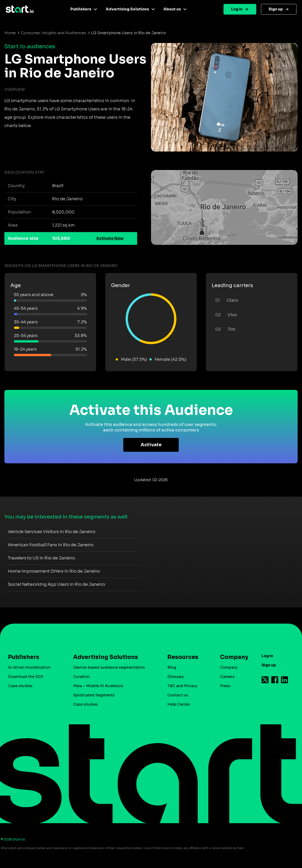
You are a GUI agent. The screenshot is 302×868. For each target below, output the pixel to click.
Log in (237, 9)
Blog (172, 667)
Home (10, 33)
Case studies (20, 686)
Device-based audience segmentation (109, 667)
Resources (183, 657)
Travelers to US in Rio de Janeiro (41, 558)
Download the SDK (26, 677)
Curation (81, 677)
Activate (151, 445)
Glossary (176, 677)
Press (225, 686)
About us (172, 9)
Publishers (81, 9)
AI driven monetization (29, 667)
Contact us (178, 695)
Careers (227, 677)
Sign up (276, 9)
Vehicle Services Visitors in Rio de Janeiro (52, 532)
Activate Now (110, 238)
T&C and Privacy (182, 686)
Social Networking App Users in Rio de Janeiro (56, 584)
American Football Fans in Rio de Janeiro (51, 545)
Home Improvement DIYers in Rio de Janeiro (54, 571)
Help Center (179, 704)
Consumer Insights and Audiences (53, 33)
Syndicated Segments (94, 695)
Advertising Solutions (127, 9)
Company (232, 657)
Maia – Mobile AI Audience (98, 686)
